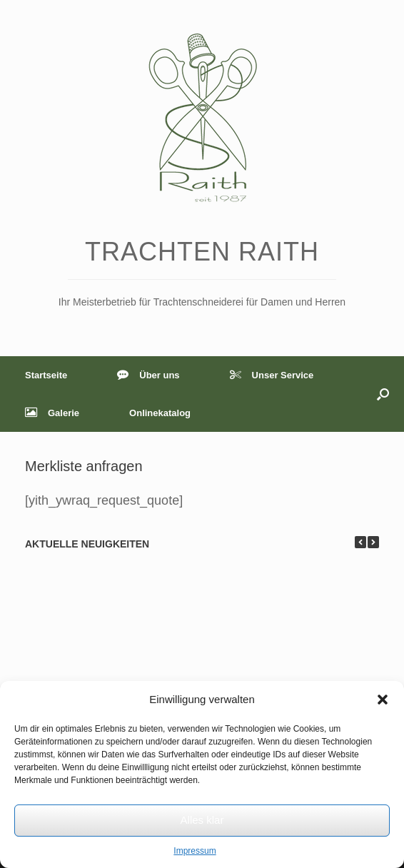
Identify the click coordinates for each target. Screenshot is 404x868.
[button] (383, 700)
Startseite (46, 375)
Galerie (52, 413)
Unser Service (272, 375)
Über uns (148, 375)
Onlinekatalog (160, 413)
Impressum (195, 851)
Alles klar (202, 820)
